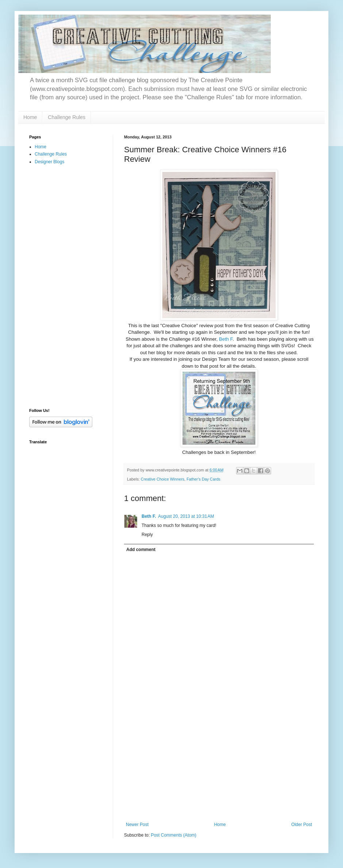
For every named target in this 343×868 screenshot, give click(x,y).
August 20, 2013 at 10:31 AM (186, 516)
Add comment (141, 550)
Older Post (302, 825)
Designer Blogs (49, 162)
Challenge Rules (67, 117)
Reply (147, 535)
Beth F (226, 339)
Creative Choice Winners (163, 479)
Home (30, 117)
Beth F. (149, 516)
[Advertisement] (219, 767)
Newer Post (137, 825)
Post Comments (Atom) (174, 835)
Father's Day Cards (203, 479)
